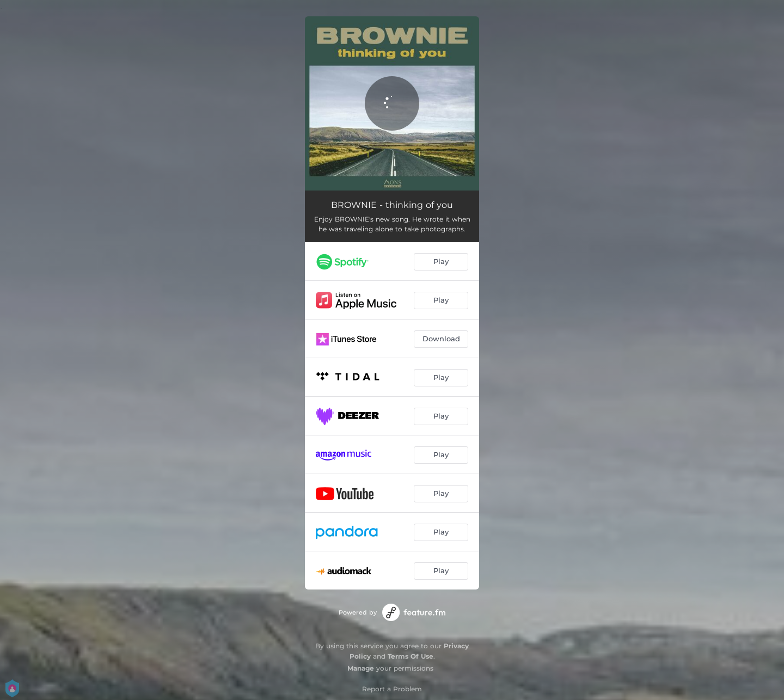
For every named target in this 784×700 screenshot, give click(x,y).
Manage (361, 668)
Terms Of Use (411, 656)
